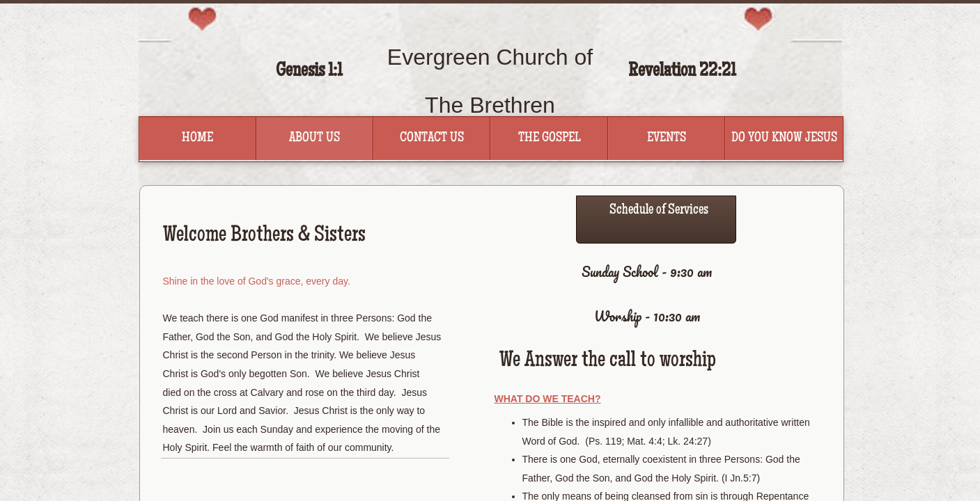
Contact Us (432, 138)
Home (197, 138)
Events (667, 138)
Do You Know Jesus (784, 138)
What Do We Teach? (548, 399)
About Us (314, 138)
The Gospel (550, 138)
